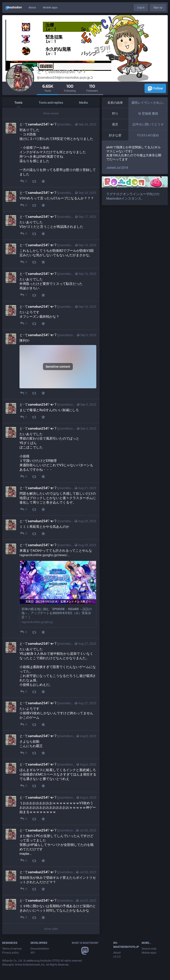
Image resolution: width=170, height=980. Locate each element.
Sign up (158, 8)
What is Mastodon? (85, 943)
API (33, 953)
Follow (155, 89)
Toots (18, 103)
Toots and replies (51, 103)
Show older (51, 929)
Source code (149, 949)
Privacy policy (11, 953)
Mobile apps (50, 8)
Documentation (40, 949)
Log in (141, 8)
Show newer (51, 113)
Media (83, 103)
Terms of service (12, 949)
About (32, 8)
